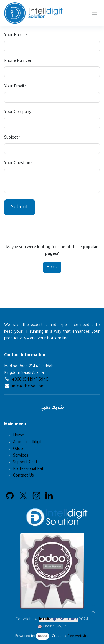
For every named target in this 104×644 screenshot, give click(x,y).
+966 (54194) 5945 (30, 380)
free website (78, 636)
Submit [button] (20, 207)
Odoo (18, 449)
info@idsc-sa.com (28, 387)
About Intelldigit (27, 443)
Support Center (27, 463)
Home (52, 267)
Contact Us (24, 476)
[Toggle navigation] (95, 13)
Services (21, 456)
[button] (93, 612)
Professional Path (29, 469)
